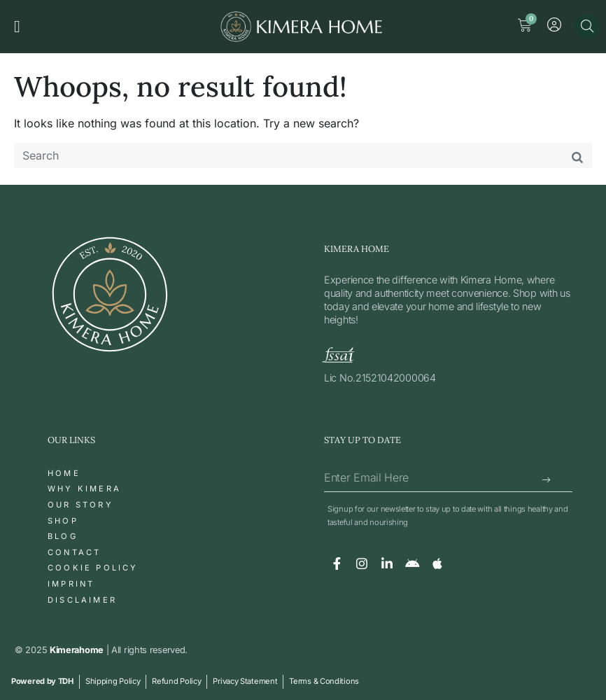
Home (64, 473)
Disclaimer (82, 600)
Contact (74, 552)
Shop (63, 521)
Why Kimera (84, 489)
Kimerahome (77, 650)
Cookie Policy (93, 568)
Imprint (71, 584)
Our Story (80, 505)
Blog (63, 536)
